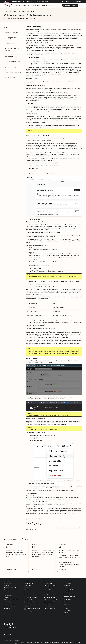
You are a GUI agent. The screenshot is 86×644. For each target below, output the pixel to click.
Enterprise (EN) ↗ (22, 1)
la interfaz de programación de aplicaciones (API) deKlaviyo (58, 257)
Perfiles (19, 11)
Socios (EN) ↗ (29, 1)
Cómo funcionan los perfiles (28, 11)
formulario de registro (31, 106)
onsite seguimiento (35, 88)
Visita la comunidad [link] (11, 569)
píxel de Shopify (65, 97)
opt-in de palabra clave (32, 71)
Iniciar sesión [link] (62, 569)
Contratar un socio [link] (37, 569)
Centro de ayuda (14, 1)
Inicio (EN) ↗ (6, 1)
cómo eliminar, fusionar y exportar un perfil (62, 490)
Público (14, 11)
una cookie (57, 342)
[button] (54, 196)
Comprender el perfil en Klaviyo (34, 496)
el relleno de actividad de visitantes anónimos (69, 148)
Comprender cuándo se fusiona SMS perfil (37, 501)
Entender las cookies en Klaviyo (34, 507)
